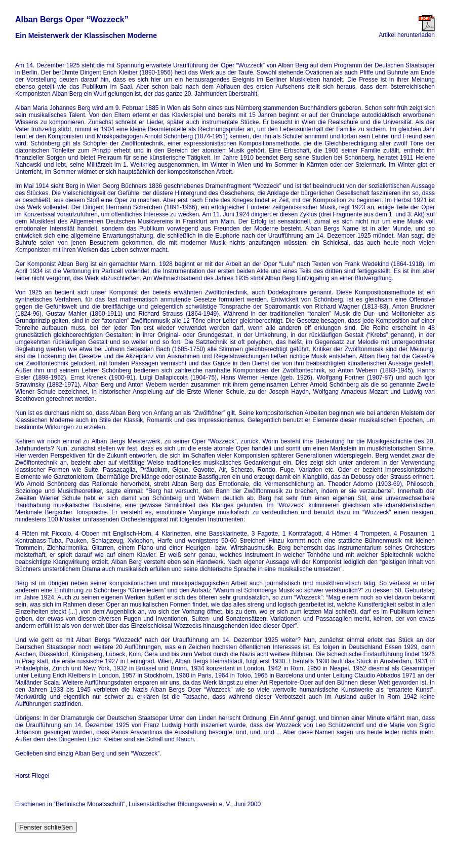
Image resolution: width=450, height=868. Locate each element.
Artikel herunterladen (407, 32)
